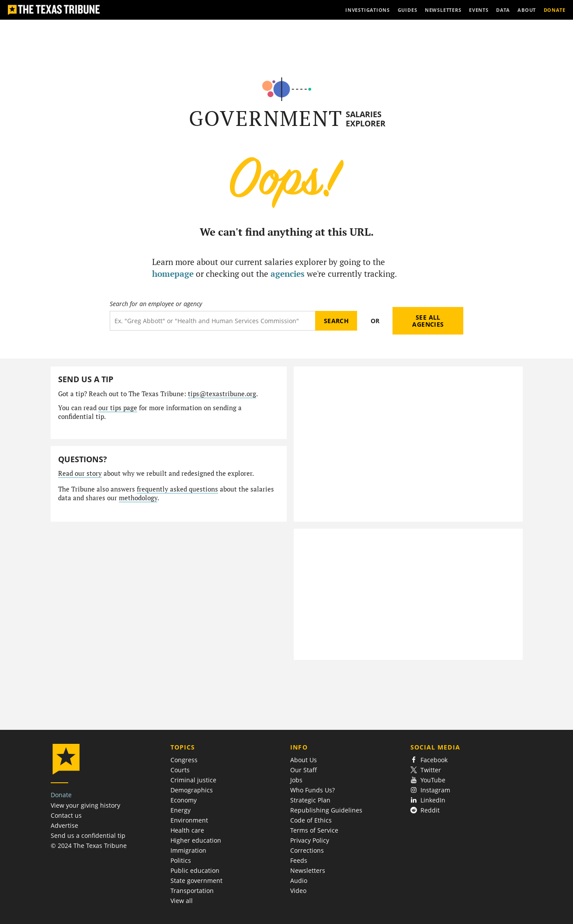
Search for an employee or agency (156, 304)
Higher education (196, 840)
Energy (181, 810)
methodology (138, 498)
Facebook (429, 760)
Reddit (425, 810)
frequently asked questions (177, 489)
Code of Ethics (311, 820)
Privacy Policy (310, 840)
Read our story (80, 473)
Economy (184, 800)
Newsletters (308, 870)
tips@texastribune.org (222, 394)
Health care (187, 830)
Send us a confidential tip (88, 835)
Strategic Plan (310, 800)
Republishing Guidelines (326, 810)
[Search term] (213, 321)
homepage (173, 274)
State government (196, 880)
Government (266, 118)
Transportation (192, 891)
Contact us (66, 815)
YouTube (428, 780)
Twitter (426, 770)
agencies (288, 274)
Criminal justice (193, 780)
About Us (304, 760)
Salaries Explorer (366, 119)
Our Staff (304, 770)
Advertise (64, 825)
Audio (299, 880)
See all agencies (428, 321)
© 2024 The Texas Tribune (89, 846)
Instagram (431, 790)
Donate (61, 795)
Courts (180, 770)
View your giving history (85, 805)
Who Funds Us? (313, 790)
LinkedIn (428, 800)
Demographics (192, 790)
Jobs (296, 780)
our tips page (118, 408)
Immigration (188, 850)
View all (182, 901)
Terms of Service (314, 830)
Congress (184, 760)
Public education (195, 870)
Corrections (307, 850)
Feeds (299, 860)
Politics (181, 860)
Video (298, 891)
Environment (189, 820)
